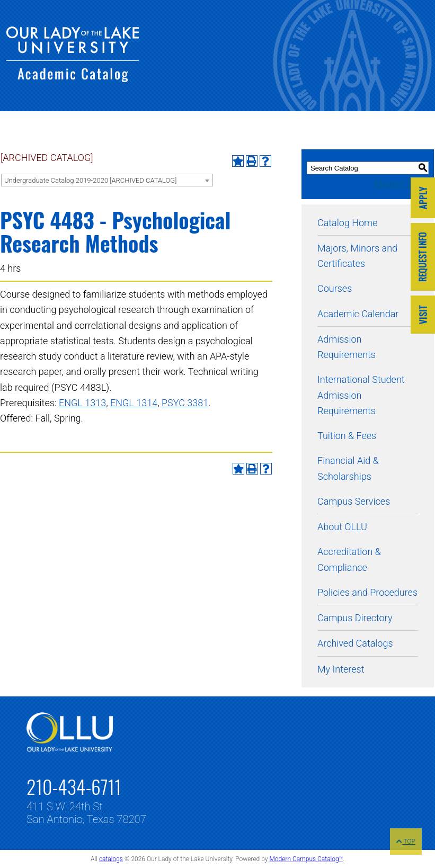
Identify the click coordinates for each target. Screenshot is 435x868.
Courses (335, 288)
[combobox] (107, 180)
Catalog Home (347, 223)
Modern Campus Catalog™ (306, 859)
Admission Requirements (347, 347)
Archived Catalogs (355, 643)
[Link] (423, 199)
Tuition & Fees (347, 436)
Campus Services (354, 501)
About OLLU (342, 527)
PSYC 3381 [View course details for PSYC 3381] (185, 403)
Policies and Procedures (367, 592)
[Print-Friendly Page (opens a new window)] (252, 161)
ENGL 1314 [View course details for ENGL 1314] (134, 403)
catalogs (111, 859)
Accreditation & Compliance (349, 559)
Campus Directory (355, 618)
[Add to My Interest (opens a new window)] (238, 161)
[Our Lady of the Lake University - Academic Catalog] (73, 79)
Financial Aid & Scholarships (348, 468)
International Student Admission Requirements (361, 395)
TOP (406, 842)
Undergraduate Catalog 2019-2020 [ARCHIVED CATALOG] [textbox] (90, 180)
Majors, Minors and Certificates (357, 256)
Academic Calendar (358, 314)
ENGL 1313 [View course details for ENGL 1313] (82, 403)
